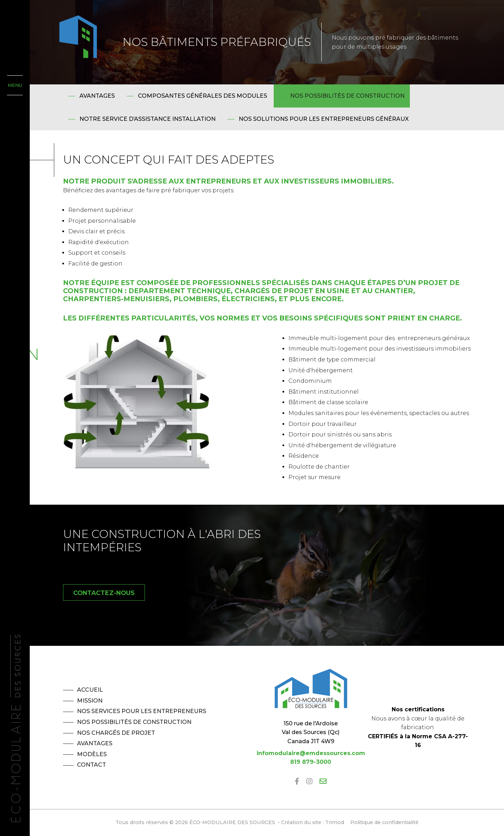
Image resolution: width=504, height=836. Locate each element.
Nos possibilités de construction (347, 96)
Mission (90, 701)
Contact (92, 765)
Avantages (97, 96)
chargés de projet (274, 291)
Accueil (90, 690)
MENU (15, 85)
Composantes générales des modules (202, 96)
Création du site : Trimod (313, 822)
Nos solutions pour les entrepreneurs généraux (324, 119)
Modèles (92, 754)
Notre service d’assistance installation (148, 119)
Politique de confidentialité (384, 822)
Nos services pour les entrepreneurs (142, 711)
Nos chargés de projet (116, 733)
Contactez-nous (104, 593)
